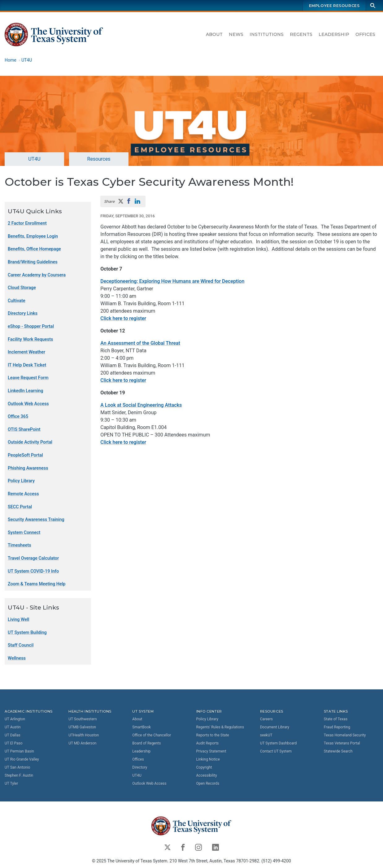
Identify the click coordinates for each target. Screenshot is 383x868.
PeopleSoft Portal (25, 455)
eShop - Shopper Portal (31, 326)
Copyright (204, 767)
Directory (140, 767)
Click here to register (123, 318)
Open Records (208, 783)
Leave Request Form (28, 378)
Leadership (334, 34)
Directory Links (23, 313)
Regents (301, 34)
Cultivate (17, 301)
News (236, 34)
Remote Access (23, 494)
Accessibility (207, 775)
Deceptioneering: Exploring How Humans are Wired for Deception (172, 281)
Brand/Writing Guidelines (33, 262)
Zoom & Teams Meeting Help (37, 584)
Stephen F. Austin (19, 775)
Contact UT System (276, 751)
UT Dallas (13, 735)
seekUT (266, 735)
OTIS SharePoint (24, 430)
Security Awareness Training (36, 520)
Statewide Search (338, 751)
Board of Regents (146, 743)
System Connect (24, 533)
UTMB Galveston (82, 727)
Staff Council (21, 645)
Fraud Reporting (337, 727)
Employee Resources (334, 6)
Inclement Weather (26, 352)
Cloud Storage (22, 288)
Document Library (275, 727)
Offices (365, 34)
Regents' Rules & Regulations (220, 727)
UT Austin (13, 727)
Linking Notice (208, 759)
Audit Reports (208, 743)
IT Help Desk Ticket (27, 365)
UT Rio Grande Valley (22, 759)
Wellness (17, 658)
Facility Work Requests (30, 339)
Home (11, 60)
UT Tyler (11, 783)
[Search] (373, 5)
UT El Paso (13, 743)
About (214, 34)
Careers (266, 719)
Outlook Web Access (28, 404)
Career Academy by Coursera (37, 275)
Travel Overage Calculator (33, 558)
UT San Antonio (17, 767)
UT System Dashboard (279, 743)
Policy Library (21, 481)
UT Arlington (15, 719)
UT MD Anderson (82, 743)
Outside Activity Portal (30, 442)
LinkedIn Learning (25, 391)
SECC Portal (20, 507)
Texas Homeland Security (345, 735)
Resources (99, 159)
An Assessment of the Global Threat (140, 343)
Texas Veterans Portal (342, 743)
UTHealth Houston (84, 735)
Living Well (19, 620)
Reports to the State (213, 735)
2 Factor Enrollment (27, 223)
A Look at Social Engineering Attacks (141, 405)
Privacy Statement (211, 751)
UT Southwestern (83, 719)
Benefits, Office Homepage (34, 249)
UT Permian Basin (19, 751)
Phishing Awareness (28, 468)
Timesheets (20, 545)
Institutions (267, 34)
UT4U (27, 60)
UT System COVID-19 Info (33, 571)
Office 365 (18, 417)
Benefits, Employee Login (33, 236)
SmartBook (141, 727)
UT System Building (27, 632)
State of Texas (336, 719)
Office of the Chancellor (152, 735)
